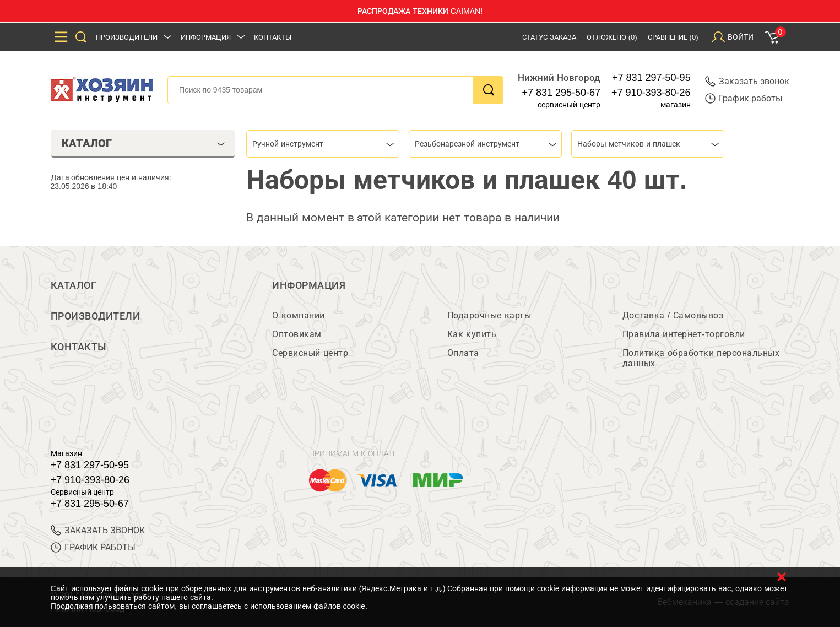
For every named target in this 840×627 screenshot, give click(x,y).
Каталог (74, 285)
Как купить (472, 334)
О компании (298, 315)
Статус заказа (549, 37)
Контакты (273, 37)
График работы (744, 98)
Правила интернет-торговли (684, 334)
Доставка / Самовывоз (673, 315)
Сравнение (673, 37)
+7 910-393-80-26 (651, 93)
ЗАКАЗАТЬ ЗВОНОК (98, 530)
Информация (206, 37)
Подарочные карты (489, 315)
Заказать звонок (747, 81)
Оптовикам (297, 334)
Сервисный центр (310, 353)
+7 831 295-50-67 (561, 93)
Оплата (463, 353)
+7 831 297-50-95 (651, 78)
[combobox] (323, 144)
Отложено (612, 37)
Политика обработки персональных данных (701, 358)
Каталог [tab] (143, 143)
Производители (127, 37)
